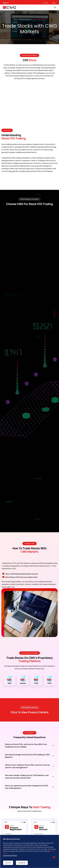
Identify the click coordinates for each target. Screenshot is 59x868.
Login (54, 3)
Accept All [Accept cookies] (22, 863)
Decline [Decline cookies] (8, 863)
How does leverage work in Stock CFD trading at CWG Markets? (27, 756)
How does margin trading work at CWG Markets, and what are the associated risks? (27, 777)
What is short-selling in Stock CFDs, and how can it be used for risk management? (27, 766)
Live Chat (45, 3)
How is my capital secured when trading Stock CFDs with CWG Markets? (27, 787)
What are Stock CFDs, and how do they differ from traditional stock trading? (26, 746)
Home (15, 19)
